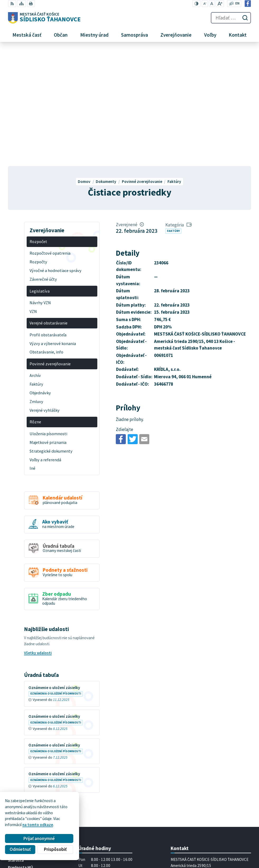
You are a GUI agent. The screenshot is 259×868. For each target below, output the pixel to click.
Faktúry (173, 115)
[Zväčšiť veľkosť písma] (220, 4)
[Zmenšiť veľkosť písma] (205, 4)
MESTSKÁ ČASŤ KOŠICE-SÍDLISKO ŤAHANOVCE (76, 823)
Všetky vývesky (38, 684)
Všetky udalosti (38, 537)
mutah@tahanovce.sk (190, 784)
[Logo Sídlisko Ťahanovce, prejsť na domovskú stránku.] (44, 18)
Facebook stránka (186, 790)
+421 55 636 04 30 (186, 777)
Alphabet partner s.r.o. (73, 819)
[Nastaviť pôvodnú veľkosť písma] (212, 4)
